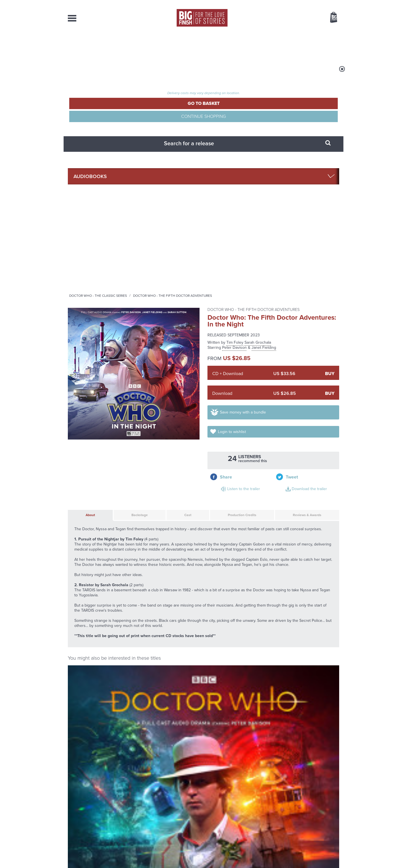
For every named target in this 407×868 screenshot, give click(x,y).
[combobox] (288, 33)
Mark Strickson (187, 509)
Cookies (164, 853)
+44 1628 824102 (169, 805)
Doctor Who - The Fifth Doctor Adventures (243, 73)
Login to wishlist (316, 203)
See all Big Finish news (310, 655)
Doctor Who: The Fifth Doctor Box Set (306, 500)
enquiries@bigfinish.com (215, 810)
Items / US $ (304, 18)
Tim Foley (235, 116)
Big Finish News (94, 654)
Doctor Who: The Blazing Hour (159, 500)
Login (308, 4)
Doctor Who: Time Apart (97, 498)
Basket (330, 18)
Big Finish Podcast (266, 604)
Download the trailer (304, 234)
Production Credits (227, 268)
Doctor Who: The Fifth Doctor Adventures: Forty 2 (236, 503)
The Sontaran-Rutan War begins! (152, 725)
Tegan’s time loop (282, 664)
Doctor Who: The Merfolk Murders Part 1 (304, 567)
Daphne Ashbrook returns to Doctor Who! (295, 725)
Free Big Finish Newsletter (7, 126)
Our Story (332, 805)
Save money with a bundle (249, 203)
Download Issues (326, 815)
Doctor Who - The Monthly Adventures (88, 490)
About (294, 45)
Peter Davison (234, 121)
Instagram (261, 599)
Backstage (127, 268)
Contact (327, 45)
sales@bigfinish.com (163, 810)
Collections (145, 45)
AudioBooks (98, 45)
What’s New (190, 45)
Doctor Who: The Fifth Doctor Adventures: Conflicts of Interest (177, 562)
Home (101, 73)
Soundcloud (303, 599)
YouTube (279, 599)
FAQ (336, 810)
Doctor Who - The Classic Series (168, 73)
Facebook (229, 599)
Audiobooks (123, 73)
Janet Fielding (264, 121)
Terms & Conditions (187, 853)
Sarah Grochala (258, 116)
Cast (172, 268)
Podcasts (260, 45)
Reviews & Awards (297, 268)
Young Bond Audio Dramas (156, 664)
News (226, 45)
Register (326, 4)
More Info (98, 542)
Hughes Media (97, 860)
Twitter (245, 599)
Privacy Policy (80, 625)
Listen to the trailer (302, 227)
